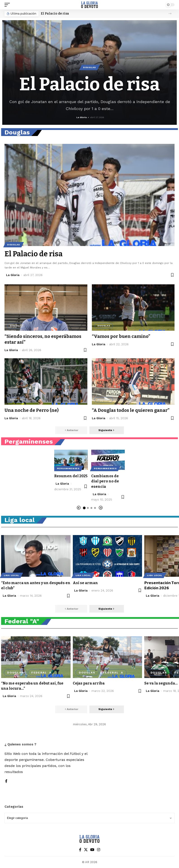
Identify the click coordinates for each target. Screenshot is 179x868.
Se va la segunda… (161, 683)
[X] (86, 850)
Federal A (41, 673)
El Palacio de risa (55, 14)
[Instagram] (99, 850)
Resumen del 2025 (71, 476)
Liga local (11, 575)
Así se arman (85, 583)
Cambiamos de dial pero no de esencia (105, 481)
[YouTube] (92, 850)
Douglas (89, 67)
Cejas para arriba (89, 683)
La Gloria (82, 117)
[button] (8, 5)
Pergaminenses (68, 468)
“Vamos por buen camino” (121, 336)
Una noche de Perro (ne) (32, 410)
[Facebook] (6, 781)
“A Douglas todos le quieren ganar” (131, 410)
